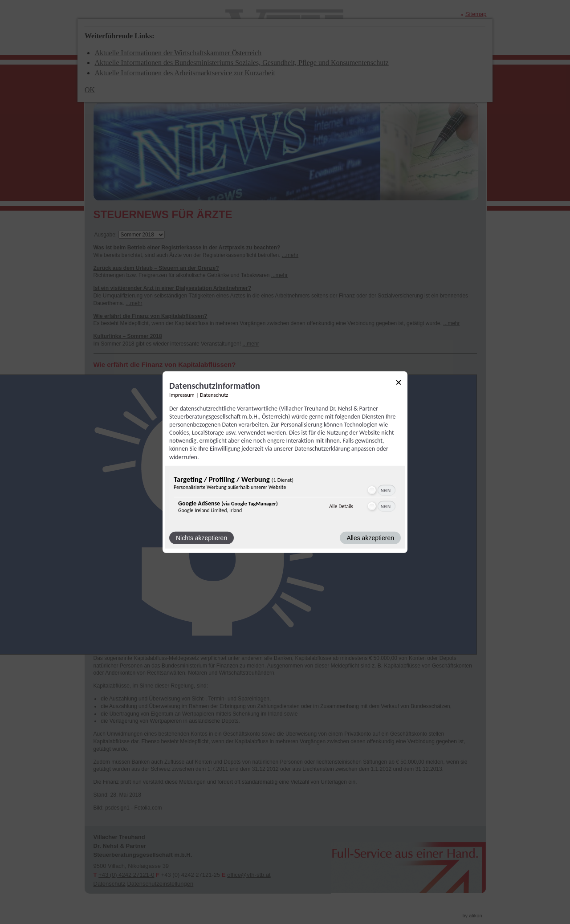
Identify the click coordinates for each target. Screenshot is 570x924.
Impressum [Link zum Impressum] (182, 394)
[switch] (381, 490)
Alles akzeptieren (370, 538)
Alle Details (341, 506)
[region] (285, 496)
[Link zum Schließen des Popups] (399, 384)
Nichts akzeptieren (202, 538)
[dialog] (285, 462)
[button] (372, 490)
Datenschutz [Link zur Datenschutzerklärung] (214, 394)
